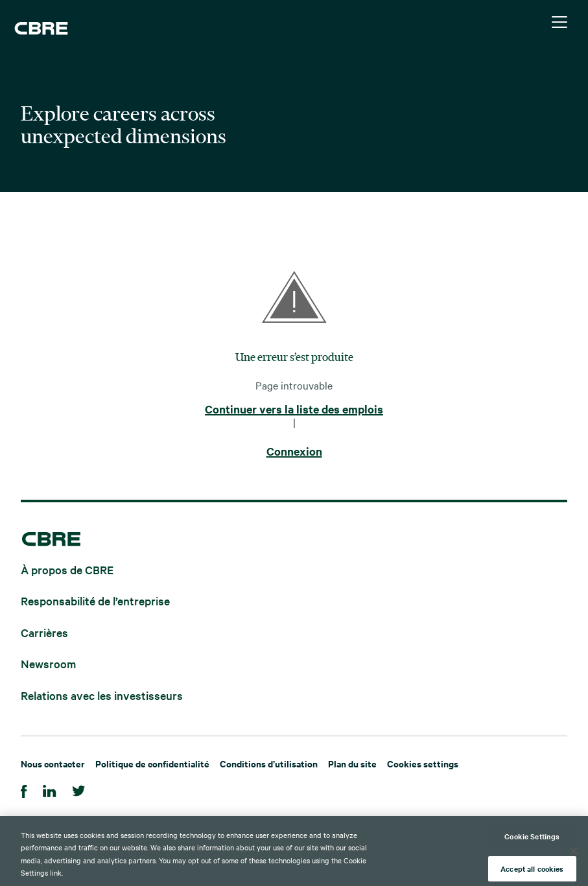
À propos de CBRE (67, 569)
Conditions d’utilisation (269, 763)
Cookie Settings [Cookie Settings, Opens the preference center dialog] (532, 839)
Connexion (294, 452)
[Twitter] (79, 789)
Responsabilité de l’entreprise (95, 600)
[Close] (574, 854)
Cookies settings (423, 763)
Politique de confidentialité (152, 763)
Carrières (44, 632)
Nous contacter (53, 763)
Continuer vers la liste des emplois (294, 410)
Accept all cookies (532, 871)
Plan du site (352, 763)
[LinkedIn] (50, 789)
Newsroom (48, 663)
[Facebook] (24, 789)
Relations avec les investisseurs (102, 694)
